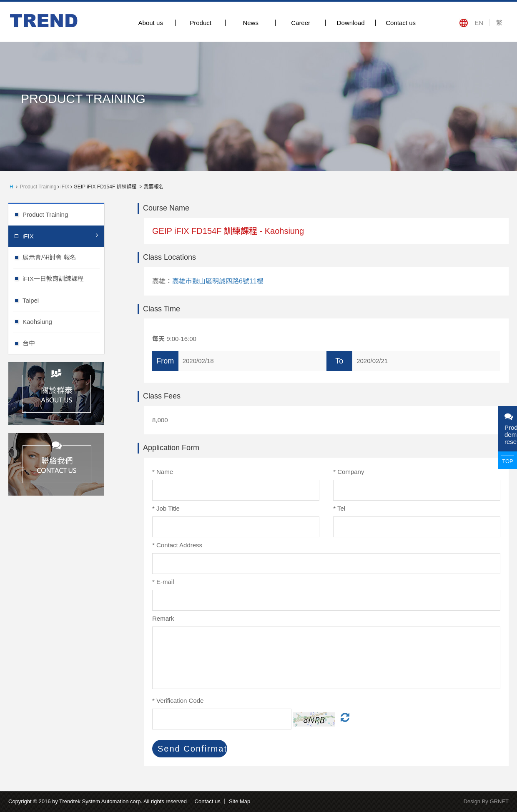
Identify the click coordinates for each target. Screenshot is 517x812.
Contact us (401, 23)
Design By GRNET (486, 801)
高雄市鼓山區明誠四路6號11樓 (218, 281)
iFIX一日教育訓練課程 (63, 278)
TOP (508, 461)
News (251, 23)
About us (151, 23)
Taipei (63, 300)
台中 (63, 343)
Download (351, 23)
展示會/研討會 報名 (63, 257)
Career (301, 23)
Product (201, 23)
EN (479, 23)
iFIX (65, 187)
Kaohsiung (63, 321)
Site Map (240, 801)
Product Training (38, 187)
